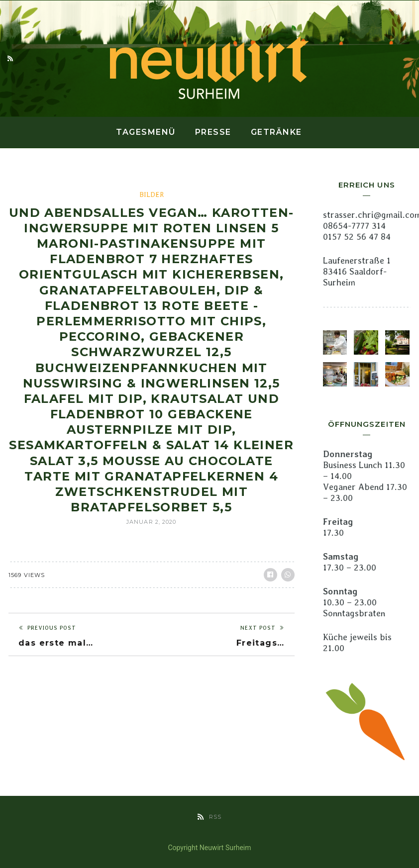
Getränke (276, 132)
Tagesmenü (146, 132)
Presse (213, 132)
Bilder (152, 194)
